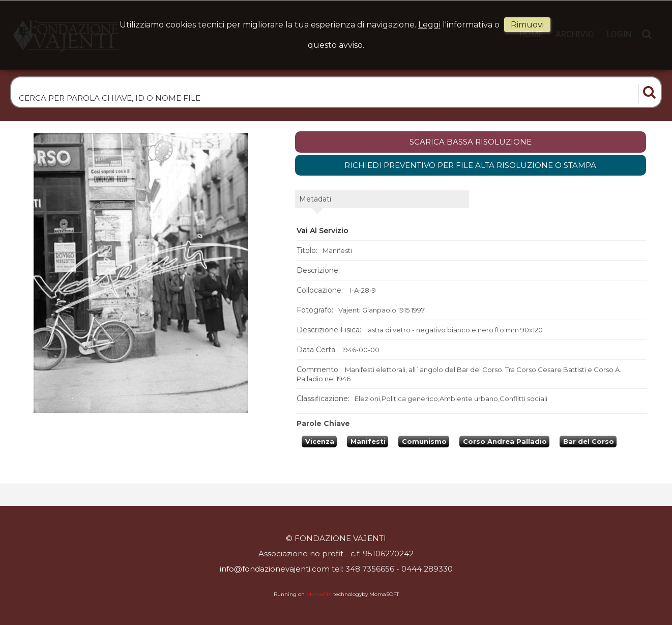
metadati (315, 199)
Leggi (429, 25)
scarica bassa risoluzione (471, 142)
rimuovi (527, 25)
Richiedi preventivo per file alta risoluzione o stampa (470, 165)
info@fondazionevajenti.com (275, 569)
